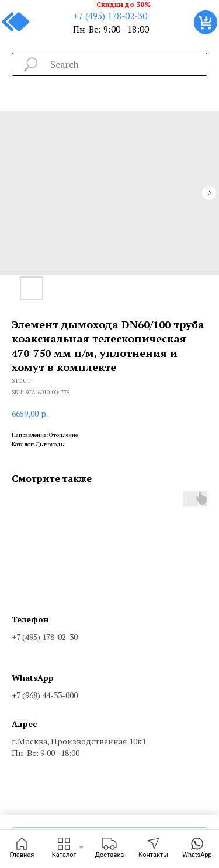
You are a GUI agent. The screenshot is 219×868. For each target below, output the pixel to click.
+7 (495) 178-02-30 (110, 16)
